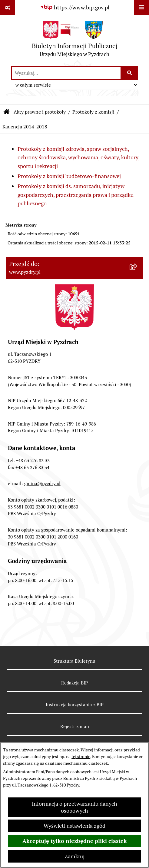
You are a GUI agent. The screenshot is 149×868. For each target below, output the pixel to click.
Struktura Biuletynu (74, 661)
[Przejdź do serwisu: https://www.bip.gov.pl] (74, 7)
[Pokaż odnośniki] (8, 8)
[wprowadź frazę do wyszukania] (66, 73)
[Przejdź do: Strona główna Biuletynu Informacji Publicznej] (7, 112)
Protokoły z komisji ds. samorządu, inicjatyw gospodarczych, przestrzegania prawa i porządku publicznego (76, 195)
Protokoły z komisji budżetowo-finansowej (69, 176)
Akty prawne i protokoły (40, 112)
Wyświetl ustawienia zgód (74, 826)
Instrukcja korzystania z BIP (75, 705)
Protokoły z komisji (93, 112)
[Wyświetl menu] (141, 8)
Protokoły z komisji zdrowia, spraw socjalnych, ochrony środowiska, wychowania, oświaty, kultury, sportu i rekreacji (78, 158)
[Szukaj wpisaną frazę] (130, 73)
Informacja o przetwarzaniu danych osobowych (74, 807)
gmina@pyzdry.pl (42, 484)
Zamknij (74, 856)
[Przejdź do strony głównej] (75, 40)
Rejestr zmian (75, 726)
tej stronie (81, 757)
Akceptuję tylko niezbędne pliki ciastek (75, 841)
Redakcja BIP (74, 683)
